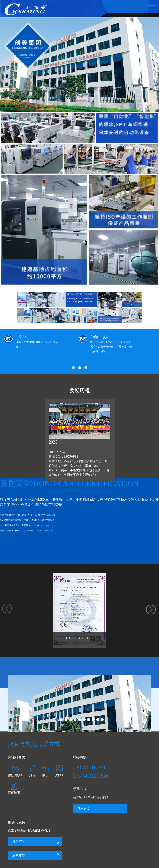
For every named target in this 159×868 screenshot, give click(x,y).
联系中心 (83, 809)
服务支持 (18, 855)
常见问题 (18, 842)
